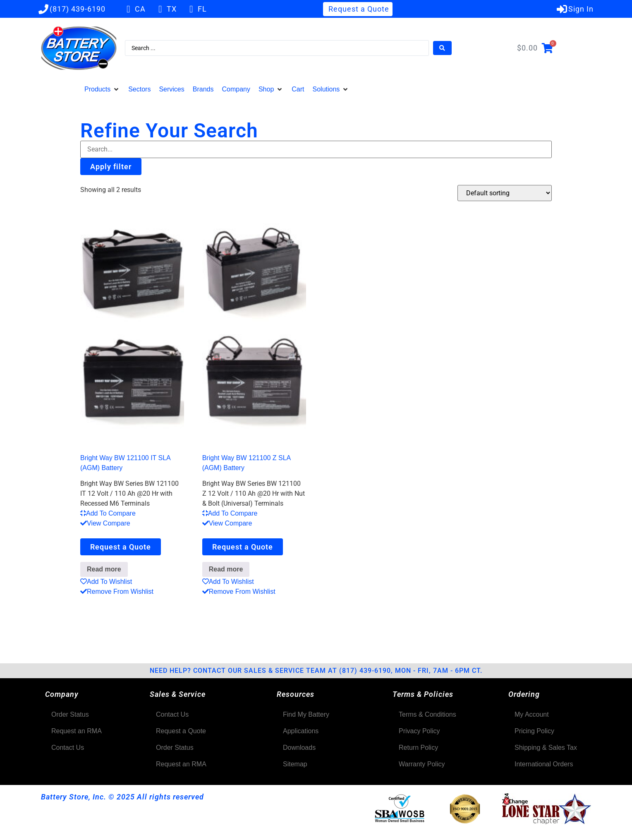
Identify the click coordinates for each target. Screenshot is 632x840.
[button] (102, 89)
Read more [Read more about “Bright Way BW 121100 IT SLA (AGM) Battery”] (104, 569)
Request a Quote (121, 547)
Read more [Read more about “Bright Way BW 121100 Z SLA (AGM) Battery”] (226, 569)
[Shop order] (505, 193)
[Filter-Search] (316, 149)
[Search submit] (442, 48)
